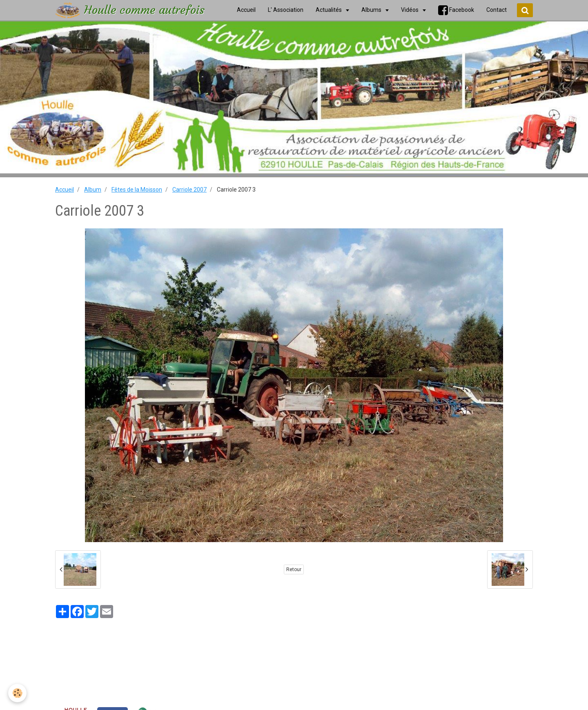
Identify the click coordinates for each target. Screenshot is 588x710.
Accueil (65, 190)
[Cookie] (17, 693)
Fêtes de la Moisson (137, 190)
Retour (294, 569)
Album (93, 190)
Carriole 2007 (189, 190)
